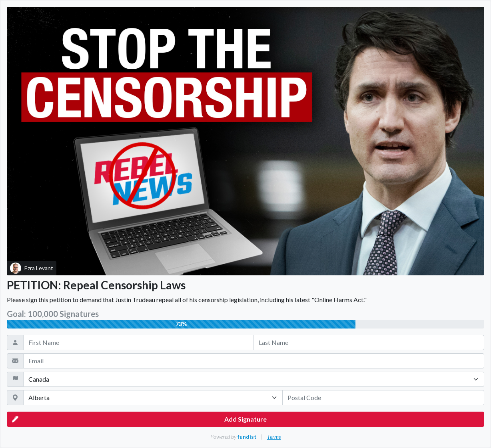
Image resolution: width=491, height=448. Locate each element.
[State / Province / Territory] (153, 398)
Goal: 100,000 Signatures (53, 314)
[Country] (254, 379)
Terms (274, 437)
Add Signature (139, 419)
